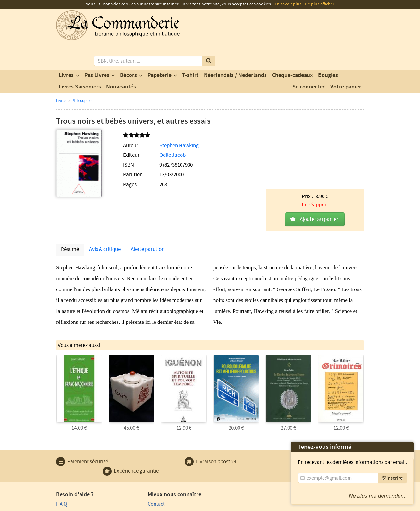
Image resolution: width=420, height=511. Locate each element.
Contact (143, 443)
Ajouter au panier (319, 134)
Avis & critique (105, 189)
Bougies (328, 49)
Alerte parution (148, 189)
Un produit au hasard (158, 461)
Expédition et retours (79, 470)
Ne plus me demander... (378, 496)
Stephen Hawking (165, 119)
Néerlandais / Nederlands (235, 49)
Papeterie (160, 49)
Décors (128, 49)
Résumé (70, 189)
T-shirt (190, 49)
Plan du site (69, 461)
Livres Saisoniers (80, 61)
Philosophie (82, 74)
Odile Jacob (158, 129)
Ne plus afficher (320, 4)
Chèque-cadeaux (292, 49)
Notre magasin (150, 452)
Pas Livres (97, 49)
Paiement (66, 452)
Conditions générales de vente (174, 505)
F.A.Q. (62, 443)
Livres (66, 49)
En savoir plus (288, 4)
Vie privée (65, 505)
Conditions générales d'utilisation (110, 505)
